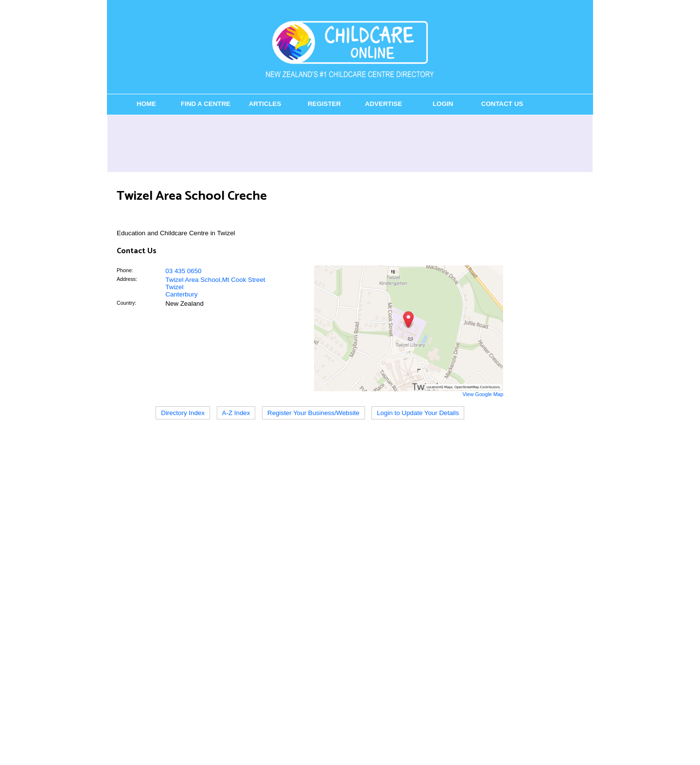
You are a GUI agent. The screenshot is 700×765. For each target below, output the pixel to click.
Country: (126, 303)
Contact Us (502, 104)
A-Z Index (236, 413)
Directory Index (183, 413)
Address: (127, 279)
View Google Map (483, 394)
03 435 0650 (183, 271)
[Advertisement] (350, 143)
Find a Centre (206, 104)
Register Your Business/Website (313, 413)
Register (324, 104)
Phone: (125, 270)
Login (443, 104)
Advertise (384, 104)
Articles (265, 104)
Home (146, 104)
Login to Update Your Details (418, 413)
